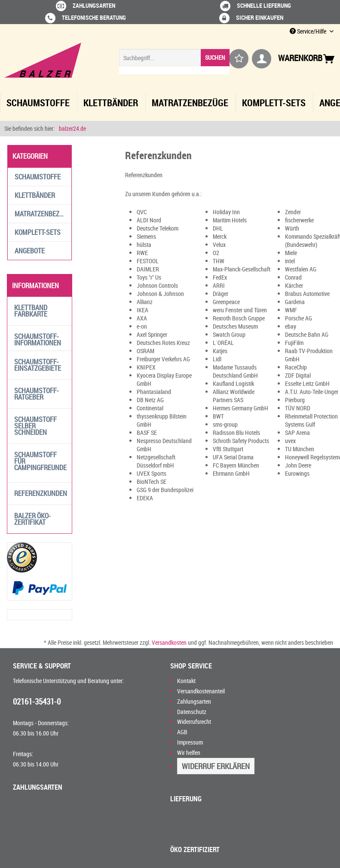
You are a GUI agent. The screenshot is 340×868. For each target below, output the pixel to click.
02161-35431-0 (37, 702)
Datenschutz (192, 712)
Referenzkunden (41, 493)
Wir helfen (189, 753)
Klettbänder (35, 195)
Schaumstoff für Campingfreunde (40, 461)
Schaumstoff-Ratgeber (37, 394)
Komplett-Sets (38, 232)
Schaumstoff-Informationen (38, 340)
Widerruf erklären (216, 766)
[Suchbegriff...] (174, 58)
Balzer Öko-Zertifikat (32, 519)
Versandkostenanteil (201, 691)
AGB (182, 732)
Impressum (190, 742)
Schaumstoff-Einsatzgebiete (38, 365)
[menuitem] (174, 62)
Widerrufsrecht (194, 722)
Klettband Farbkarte (31, 311)
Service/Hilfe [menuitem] (309, 31)
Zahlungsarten (194, 701)
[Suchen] (215, 58)
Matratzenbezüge (43, 214)
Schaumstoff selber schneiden (35, 426)
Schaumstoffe (38, 177)
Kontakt (186, 681)
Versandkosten (169, 642)
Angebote (30, 251)
